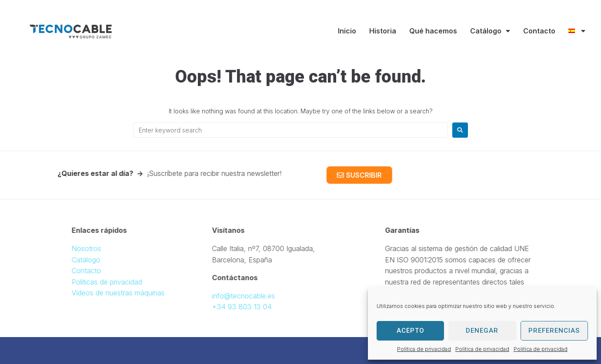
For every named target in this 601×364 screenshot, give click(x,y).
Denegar (482, 331)
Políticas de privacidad (122, 282)
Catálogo (490, 31)
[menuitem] (577, 31)
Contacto (539, 31)
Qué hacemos (433, 31)
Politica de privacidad (424, 349)
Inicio (347, 31)
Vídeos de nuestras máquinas (133, 293)
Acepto (411, 331)
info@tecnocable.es (229, 296)
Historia (383, 31)
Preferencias (554, 331)
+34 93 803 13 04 (227, 307)
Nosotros (101, 248)
